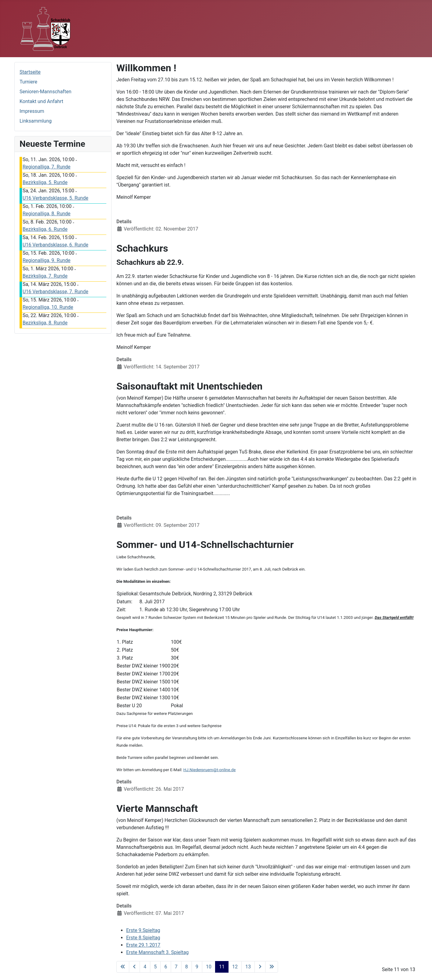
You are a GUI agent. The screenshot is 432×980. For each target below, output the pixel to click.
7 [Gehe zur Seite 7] (176, 967)
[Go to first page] (123, 967)
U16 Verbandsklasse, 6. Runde (55, 245)
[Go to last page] (272, 967)
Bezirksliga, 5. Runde (45, 182)
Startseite (30, 72)
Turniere (28, 82)
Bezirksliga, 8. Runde (45, 323)
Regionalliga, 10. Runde (48, 307)
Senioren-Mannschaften (45, 92)
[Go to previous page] (134, 967)
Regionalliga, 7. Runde (47, 167)
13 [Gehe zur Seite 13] (248, 967)
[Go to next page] (260, 967)
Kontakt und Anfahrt (41, 101)
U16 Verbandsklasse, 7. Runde (55, 292)
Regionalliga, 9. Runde (47, 260)
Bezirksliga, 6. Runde (45, 229)
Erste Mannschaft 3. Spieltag (157, 952)
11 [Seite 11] (222, 967)
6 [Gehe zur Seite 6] (166, 967)
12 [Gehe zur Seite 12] (235, 967)
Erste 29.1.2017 (143, 945)
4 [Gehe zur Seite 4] (145, 967)
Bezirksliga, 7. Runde (45, 276)
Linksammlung (36, 121)
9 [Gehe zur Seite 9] (197, 967)
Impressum (32, 111)
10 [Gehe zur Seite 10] (209, 967)
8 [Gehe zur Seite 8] (187, 967)
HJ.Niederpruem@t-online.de (209, 770)
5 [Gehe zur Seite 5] (155, 967)
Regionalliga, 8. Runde (47, 214)
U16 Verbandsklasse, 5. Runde (55, 198)
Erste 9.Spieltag (143, 930)
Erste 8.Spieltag (143, 938)
